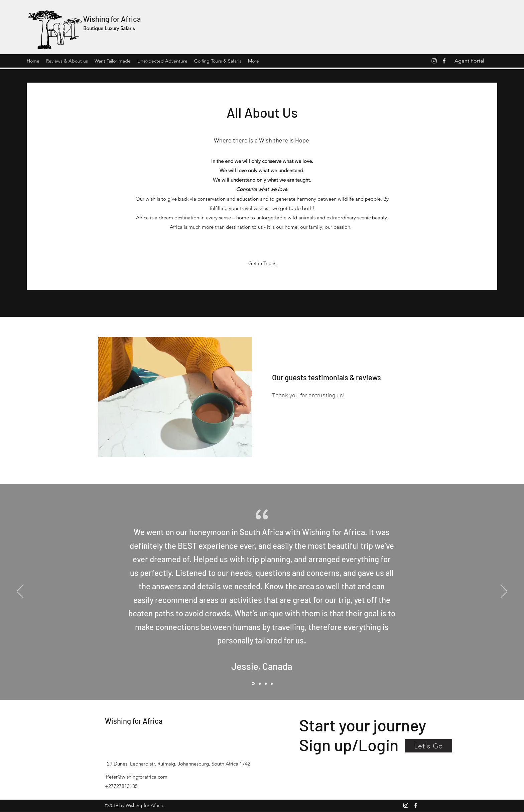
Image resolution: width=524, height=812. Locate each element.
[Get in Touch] (262, 264)
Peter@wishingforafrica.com (137, 777)
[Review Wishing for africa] (253, 684)
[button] (428, 746)
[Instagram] (434, 61)
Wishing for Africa (112, 19)
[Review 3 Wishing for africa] (266, 684)
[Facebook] (444, 61)
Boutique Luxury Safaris (109, 28)
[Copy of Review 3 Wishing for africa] (272, 684)
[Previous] (20, 592)
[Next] (504, 592)
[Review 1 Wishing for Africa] (260, 684)
